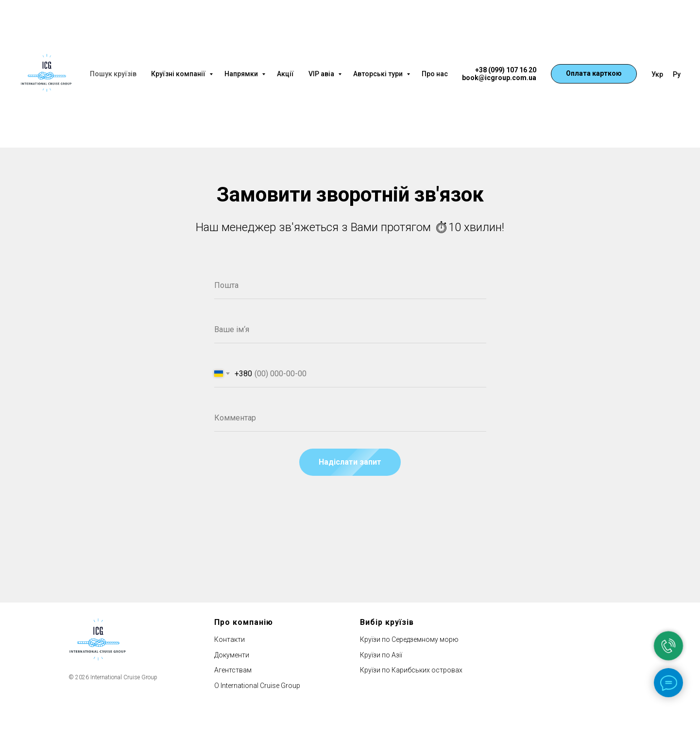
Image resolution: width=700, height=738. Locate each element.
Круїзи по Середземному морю (409, 639)
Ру (677, 74)
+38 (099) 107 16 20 (506, 70)
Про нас (435, 74)
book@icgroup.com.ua (499, 78)
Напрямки (242, 74)
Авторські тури (379, 74)
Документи (232, 655)
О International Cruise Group (257, 686)
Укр (657, 74)
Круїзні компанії (179, 74)
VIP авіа (322, 74)
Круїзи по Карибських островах (411, 670)
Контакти (230, 639)
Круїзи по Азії (381, 655)
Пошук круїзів (113, 74)
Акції (285, 74)
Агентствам (233, 670)
